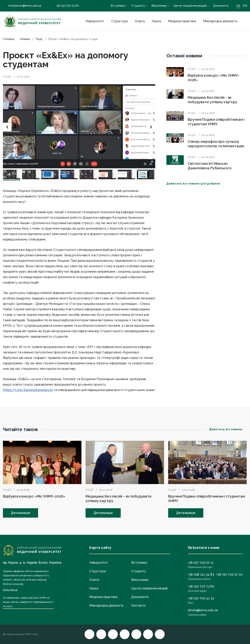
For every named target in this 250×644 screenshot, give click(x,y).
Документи (221, 6)
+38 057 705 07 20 (229, 574)
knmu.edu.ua (10, 590)
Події (7, 77)
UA (238, 6)
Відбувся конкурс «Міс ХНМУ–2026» (34, 496)
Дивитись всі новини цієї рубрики (196, 184)
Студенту (138, 6)
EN (245, 6)
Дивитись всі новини (228, 429)
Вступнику (118, 6)
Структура (120, 21)
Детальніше (21, 513)
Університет (95, 21)
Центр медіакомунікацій (190, 6)
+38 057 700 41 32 (201, 598)
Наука (156, 21)
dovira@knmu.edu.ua (203, 610)
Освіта (140, 21)
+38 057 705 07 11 (201, 563)
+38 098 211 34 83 (201, 574)
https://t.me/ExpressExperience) (28, 390)
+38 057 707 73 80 (65, 6)
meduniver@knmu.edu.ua (22, 6)
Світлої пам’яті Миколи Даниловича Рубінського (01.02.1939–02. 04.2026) (210, 168)
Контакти (138, 605)
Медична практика (182, 21)
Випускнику (159, 6)
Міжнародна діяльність (220, 21)
